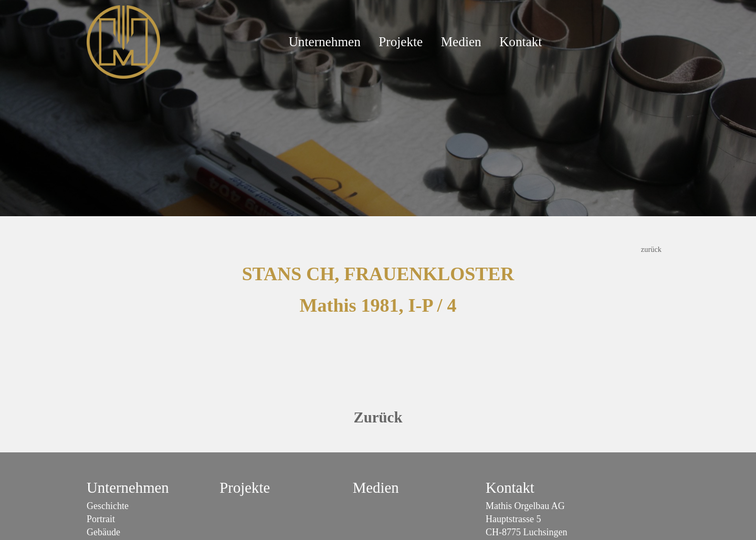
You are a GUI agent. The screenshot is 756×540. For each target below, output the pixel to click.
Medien (461, 42)
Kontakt (521, 42)
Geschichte (108, 506)
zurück (651, 249)
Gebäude (103, 532)
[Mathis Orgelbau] (123, 41)
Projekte (401, 42)
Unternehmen (325, 42)
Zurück (378, 417)
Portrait (101, 519)
